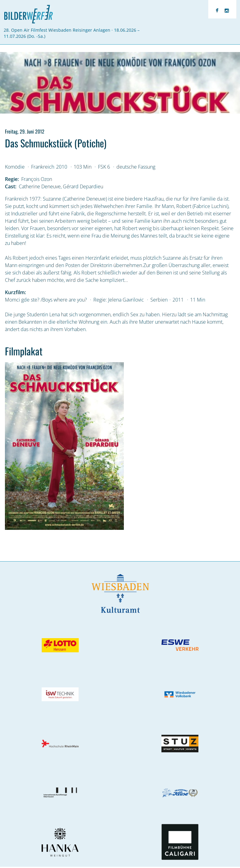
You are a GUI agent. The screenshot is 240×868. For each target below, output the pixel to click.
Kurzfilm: (15, 292)
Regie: (12, 179)
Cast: (11, 186)
